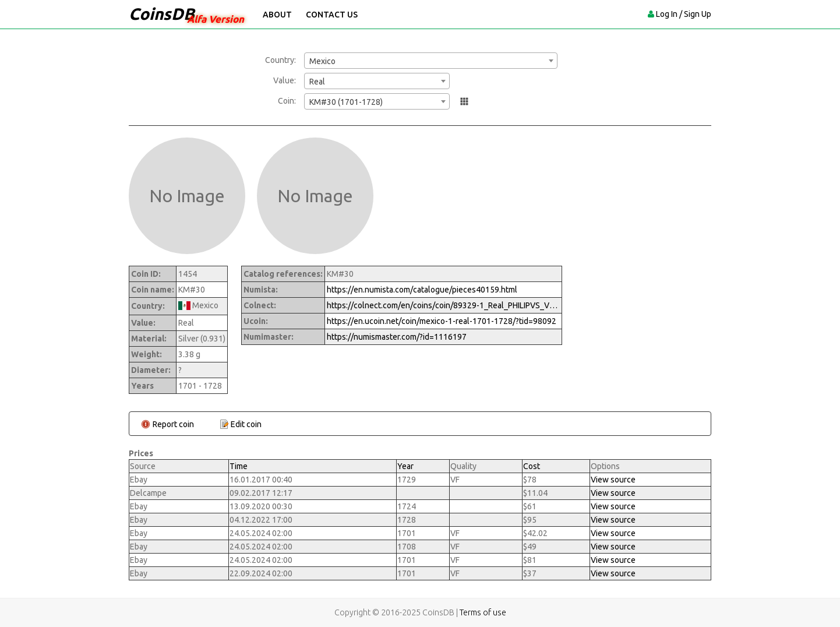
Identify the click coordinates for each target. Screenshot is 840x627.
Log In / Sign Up (684, 14)
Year (405, 466)
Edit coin (246, 424)
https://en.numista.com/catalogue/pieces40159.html (422, 290)
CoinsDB (162, 14)
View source (613, 480)
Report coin (173, 424)
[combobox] (431, 61)
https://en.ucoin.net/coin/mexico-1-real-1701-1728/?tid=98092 (442, 321)
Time (239, 466)
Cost (532, 466)
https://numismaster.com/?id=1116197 (397, 337)
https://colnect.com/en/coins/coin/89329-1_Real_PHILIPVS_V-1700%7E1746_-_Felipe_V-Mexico (443, 305)
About (277, 15)
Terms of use (483, 612)
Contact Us (332, 15)
